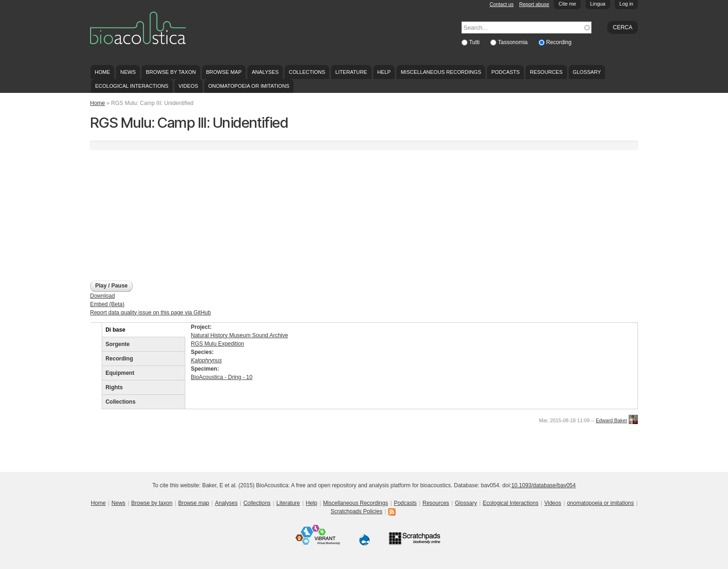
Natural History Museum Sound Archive (239, 335)
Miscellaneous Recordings (441, 72)
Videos (188, 86)
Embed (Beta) (107, 304)
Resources (546, 72)
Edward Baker (611, 420)
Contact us (502, 4)
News (128, 72)
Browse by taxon (171, 72)
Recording (559, 42)
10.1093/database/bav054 (543, 485)
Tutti (475, 42)
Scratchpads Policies (356, 511)
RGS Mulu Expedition (218, 344)
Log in (626, 4)
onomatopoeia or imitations (249, 86)
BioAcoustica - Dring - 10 (222, 377)
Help (384, 72)
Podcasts (505, 72)
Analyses (265, 72)
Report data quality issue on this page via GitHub (150, 313)
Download (102, 296)
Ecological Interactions (132, 86)
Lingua (598, 4)
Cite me (567, 4)
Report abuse (534, 4)
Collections (307, 72)
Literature (351, 72)
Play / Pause (111, 286)
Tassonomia (513, 42)
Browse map (224, 72)
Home (102, 72)
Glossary (587, 72)
